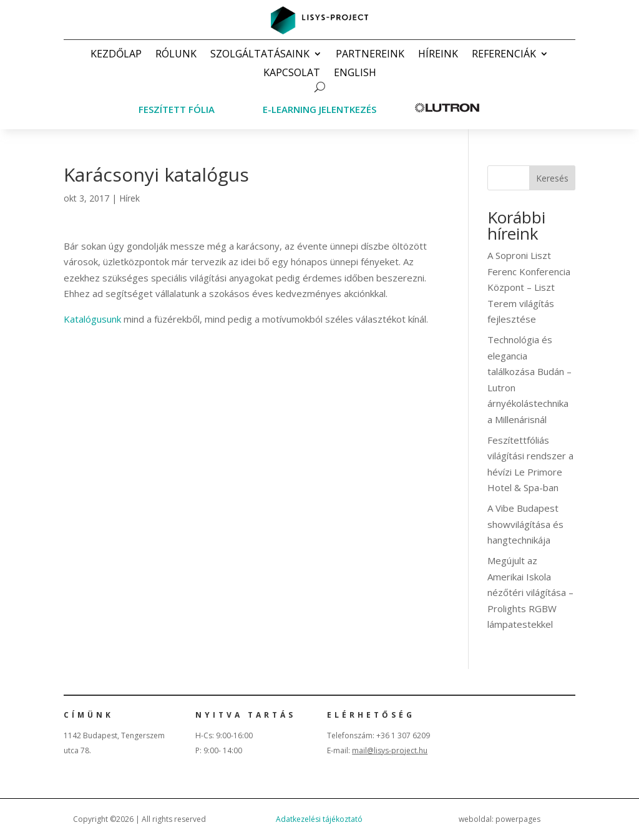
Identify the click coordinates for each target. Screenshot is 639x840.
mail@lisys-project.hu (390, 750)
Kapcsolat (292, 74)
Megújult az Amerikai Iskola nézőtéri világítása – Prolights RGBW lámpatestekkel (530, 592)
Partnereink (370, 55)
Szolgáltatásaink (260, 55)
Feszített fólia (177, 109)
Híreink (438, 55)
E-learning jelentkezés (319, 109)
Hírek (129, 198)
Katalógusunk (92, 319)
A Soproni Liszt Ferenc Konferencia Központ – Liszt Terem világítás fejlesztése (529, 287)
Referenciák (504, 55)
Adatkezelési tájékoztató (319, 819)
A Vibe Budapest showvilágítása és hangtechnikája (525, 524)
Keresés (552, 178)
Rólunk (176, 55)
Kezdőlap (116, 55)
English (355, 74)
